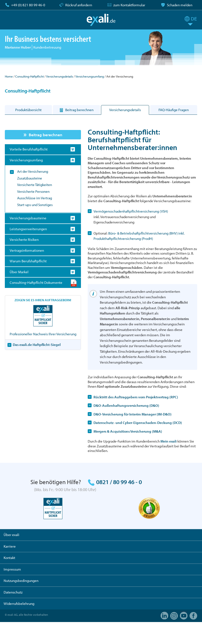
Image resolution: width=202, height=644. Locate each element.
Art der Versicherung (33, 171)
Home (9, 76)
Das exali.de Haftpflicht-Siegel (37, 345)
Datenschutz (13, 592)
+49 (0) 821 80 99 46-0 (28, 5)
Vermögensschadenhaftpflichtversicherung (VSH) (131, 211)
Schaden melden (180, 5)
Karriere (10, 546)
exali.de (101, 20)
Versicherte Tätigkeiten (35, 185)
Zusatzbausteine (30, 178)
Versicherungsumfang (90, 76)
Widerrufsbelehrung (19, 604)
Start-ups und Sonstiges (35, 205)
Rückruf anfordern (79, 5)
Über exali (11, 535)
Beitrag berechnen (46, 135)
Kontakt (9, 558)
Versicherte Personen (33, 191)
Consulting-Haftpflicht (29, 76)
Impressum (12, 569)
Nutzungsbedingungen (21, 581)
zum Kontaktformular (129, 5)
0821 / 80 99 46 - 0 (119, 482)
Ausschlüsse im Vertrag (35, 198)
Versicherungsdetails (60, 76)
